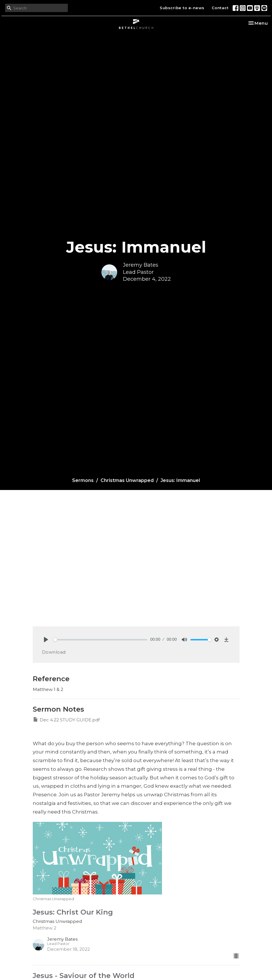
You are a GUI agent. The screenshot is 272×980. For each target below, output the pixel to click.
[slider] (101, 640)
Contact (220, 8)
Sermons (83, 480)
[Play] (46, 640)
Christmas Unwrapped (127, 480)
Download (54, 652)
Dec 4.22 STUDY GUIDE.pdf (66, 719)
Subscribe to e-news (182, 8)
